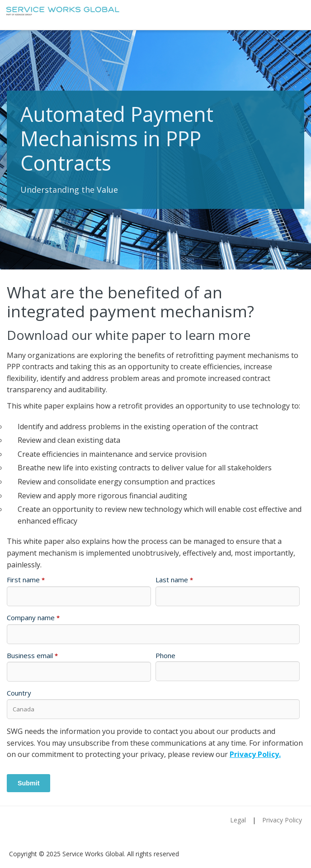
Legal (238, 820)
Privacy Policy (282, 820)
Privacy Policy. (255, 754)
